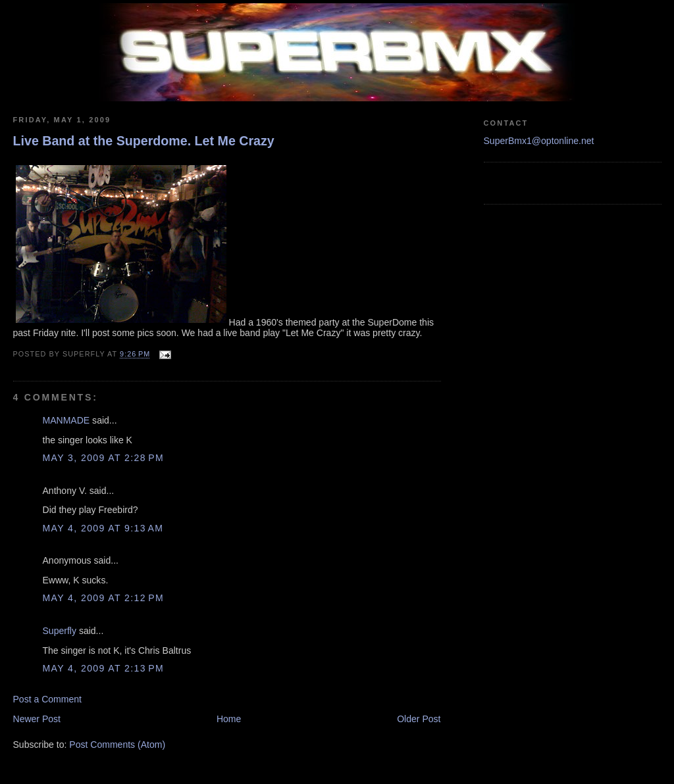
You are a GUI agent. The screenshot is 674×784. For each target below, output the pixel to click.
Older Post (419, 719)
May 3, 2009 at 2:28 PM (104, 458)
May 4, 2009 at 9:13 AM (103, 528)
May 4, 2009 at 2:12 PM (104, 598)
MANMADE (66, 420)
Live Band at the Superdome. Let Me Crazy (144, 141)
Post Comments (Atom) (117, 745)
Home (229, 719)
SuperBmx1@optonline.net (539, 141)
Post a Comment (48, 699)
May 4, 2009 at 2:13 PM (104, 668)
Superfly (60, 631)
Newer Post (37, 719)
